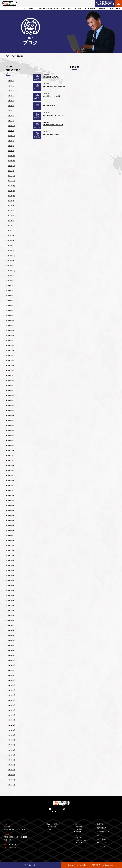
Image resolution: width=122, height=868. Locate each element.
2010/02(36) (11, 715)
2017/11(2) (11, 351)
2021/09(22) (11, 186)
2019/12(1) (11, 286)
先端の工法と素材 (81, 840)
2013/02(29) (11, 535)
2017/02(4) (11, 371)
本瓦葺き (78, 832)
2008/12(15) (11, 785)
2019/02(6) (11, 321)
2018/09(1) (11, 326)
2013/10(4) (11, 500)
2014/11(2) (11, 455)
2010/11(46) (11, 670)
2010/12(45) (11, 665)
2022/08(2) (11, 131)
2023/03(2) (11, 106)
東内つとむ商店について (55, 824)
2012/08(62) (11, 565)
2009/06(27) (11, 755)
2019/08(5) (11, 301)
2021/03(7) (11, 216)
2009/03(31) (11, 770)
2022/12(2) (11, 121)
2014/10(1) (11, 460)
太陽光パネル (80, 843)
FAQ (118, 8)
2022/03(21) (11, 156)
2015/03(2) (11, 435)
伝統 (76, 824)
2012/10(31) (11, 555)
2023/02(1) (11, 111)
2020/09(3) (11, 241)
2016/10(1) (11, 375)
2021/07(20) (11, 196)
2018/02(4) (11, 346)
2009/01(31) (11, 780)
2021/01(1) (11, 226)
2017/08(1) (11, 356)
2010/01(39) (11, 720)
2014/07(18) (11, 475)
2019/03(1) (11, 316)
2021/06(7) (11, 201)
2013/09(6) (11, 505)
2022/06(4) (11, 141)
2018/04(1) (11, 341)
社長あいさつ (52, 827)
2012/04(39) (11, 585)
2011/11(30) (11, 610)
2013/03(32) (11, 530)
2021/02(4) (11, 221)
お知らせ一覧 (102, 843)
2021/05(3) (11, 206)
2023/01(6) (11, 116)
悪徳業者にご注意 (106, 8)
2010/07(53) (11, 690)
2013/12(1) (11, 490)
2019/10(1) (11, 291)
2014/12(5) (11, 450)
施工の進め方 (90, 8)
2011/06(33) (11, 635)
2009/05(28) (11, 760)
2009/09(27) (11, 740)
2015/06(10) (11, 420)
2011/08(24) (11, 625)
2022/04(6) (11, 151)
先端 (76, 835)
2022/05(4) (11, 146)
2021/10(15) (11, 181)
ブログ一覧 (101, 846)
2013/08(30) (11, 510)
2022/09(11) (11, 126)
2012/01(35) (11, 600)
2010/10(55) (11, 675)
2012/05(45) (11, 580)
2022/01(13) (11, 166)
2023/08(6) (11, 91)
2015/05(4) (11, 425)
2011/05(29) (11, 640)
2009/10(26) (11, 735)
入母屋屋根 (79, 829)
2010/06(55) (11, 695)
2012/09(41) (11, 560)
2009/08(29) (11, 745)
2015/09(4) (11, 406)
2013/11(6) (11, 495)
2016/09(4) (11, 381)
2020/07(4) (11, 251)
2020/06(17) (11, 256)
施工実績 (78, 8)
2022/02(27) (11, 161)
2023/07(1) (11, 96)
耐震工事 (78, 838)
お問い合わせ (102, 839)
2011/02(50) (11, 655)
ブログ (23, 8)
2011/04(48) (11, 645)
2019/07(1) (11, 306)
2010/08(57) (11, 685)
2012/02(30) (11, 595)
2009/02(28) (11, 775)
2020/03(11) (11, 271)
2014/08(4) (11, 470)
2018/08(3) (11, 331)
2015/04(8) (11, 431)
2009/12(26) (11, 725)
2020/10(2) (11, 236)
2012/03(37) (11, 590)
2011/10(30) (11, 615)
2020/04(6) (11, 266)
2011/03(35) (11, 650)
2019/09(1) (11, 296)
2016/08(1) (11, 386)
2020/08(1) (11, 246)
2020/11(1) (11, 231)
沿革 (49, 829)
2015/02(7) (11, 440)
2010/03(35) (11, 710)
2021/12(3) (11, 171)
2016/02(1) (11, 400)
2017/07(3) (11, 361)
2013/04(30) (11, 525)
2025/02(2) (11, 81)
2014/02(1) (11, 485)
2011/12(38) (11, 605)
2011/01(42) (11, 660)
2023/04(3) (11, 101)
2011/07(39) (11, 630)
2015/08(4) (11, 411)
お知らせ (32, 8)
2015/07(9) (11, 415)
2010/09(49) (11, 680)
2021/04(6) (11, 211)
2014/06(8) (11, 480)
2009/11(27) (11, 730)
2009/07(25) (11, 750)
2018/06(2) (11, 336)
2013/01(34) (11, 540)
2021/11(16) (11, 176)
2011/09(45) (11, 620)
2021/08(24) (11, 191)
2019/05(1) (11, 311)
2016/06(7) (11, 391)
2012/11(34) (11, 550)
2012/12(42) (11, 545)
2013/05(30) (11, 520)
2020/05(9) (11, 261)
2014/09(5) (11, 465)
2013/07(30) (11, 515)
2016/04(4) (11, 395)
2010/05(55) (11, 700)
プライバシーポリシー (31, 865)
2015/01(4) (11, 445)
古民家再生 (79, 827)
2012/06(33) (11, 575)
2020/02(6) (11, 276)
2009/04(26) (11, 765)
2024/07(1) (11, 86)
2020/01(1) (11, 281)
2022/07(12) (11, 136)
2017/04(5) (11, 366)
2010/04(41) (11, 705)
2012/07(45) (11, 570)
